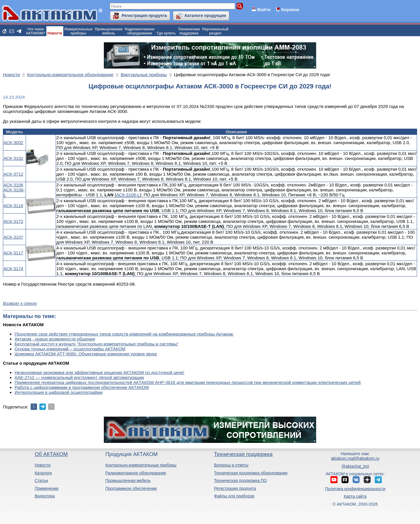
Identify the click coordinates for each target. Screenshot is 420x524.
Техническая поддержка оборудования (251, 473)
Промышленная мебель (128, 481)
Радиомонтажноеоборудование (140, 31)
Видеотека (45, 496)
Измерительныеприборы (78, 31)
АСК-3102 (13, 158)
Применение (47, 488)
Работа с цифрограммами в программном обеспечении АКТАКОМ (82, 387)
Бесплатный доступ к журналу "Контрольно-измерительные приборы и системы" (97, 344)
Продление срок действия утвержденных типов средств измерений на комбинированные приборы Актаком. (124, 334)
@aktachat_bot (355, 466)
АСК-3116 (13, 206)
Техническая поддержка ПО (240, 481)
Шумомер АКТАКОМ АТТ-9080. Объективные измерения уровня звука (86, 354)
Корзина (290, 9)
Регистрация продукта (144, 15)
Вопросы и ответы (231, 465)
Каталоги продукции (205, 15)
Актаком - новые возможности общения (55, 339)
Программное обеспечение (131, 488)
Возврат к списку (20, 303)
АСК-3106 (13, 185)
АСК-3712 (13, 174)
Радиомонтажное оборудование (136, 473)
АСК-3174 (13, 269)
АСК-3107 (13, 237)
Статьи (41, 481)
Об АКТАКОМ (51, 454)
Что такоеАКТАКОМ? (36, 31)
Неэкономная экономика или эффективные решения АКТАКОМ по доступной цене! (99, 372)
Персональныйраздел (215, 31)
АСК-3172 (13, 221)
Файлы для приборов (234, 496)
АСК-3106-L (128, 195)
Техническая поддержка (243, 454)
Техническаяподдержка (189, 31)
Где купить (166, 33)
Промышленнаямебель (109, 31)
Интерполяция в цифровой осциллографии (59, 392)
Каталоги (43, 473)
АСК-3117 (13, 253)
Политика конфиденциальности (355, 489)
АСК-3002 (13, 143)
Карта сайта (355, 496)
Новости (55, 33)
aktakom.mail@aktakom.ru (355, 458)
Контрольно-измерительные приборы (141, 465)
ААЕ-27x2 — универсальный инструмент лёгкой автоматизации (79, 377)
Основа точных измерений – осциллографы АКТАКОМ (70, 349)
